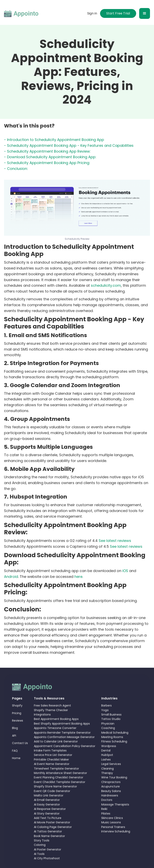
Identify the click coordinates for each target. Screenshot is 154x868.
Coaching (108, 740)
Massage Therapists (115, 817)
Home (16, 770)
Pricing (17, 725)
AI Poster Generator (48, 862)
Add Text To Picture (48, 830)
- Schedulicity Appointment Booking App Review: (47, 151)
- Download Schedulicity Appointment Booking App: (50, 157)
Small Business (111, 727)
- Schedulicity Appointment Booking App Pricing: (47, 163)
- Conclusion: (16, 169)
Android (11, 577)
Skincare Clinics (112, 830)
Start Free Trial (118, 13)
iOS (125, 571)
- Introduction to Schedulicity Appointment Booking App (54, 140)
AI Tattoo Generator (48, 844)
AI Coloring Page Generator (53, 839)
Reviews (18, 733)
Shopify (17, 718)
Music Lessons (111, 834)
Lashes (106, 772)
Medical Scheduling (115, 745)
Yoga (105, 722)
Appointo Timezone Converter (55, 740)
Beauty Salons (111, 803)
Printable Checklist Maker (51, 772)
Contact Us (20, 755)
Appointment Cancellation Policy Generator (65, 758)
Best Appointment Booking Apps (56, 731)
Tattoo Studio (111, 731)
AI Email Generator (47, 812)
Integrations (42, 727)
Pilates (106, 826)
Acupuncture (110, 799)
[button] (145, 13)
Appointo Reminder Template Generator (62, 745)
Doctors (107, 812)
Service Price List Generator (53, 767)
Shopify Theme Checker (51, 722)
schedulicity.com (106, 286)
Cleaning (107, 781)
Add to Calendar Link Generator (56, 754)
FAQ (15, 763)
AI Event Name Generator (52, 776)
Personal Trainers (113, 839)
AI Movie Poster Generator (52, 834)
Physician (108, 736)
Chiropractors (111, 794)
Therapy (107, 785)
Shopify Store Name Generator (55, 799)
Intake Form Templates (50, 763)
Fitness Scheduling (114, 754)
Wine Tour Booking (114, 789)
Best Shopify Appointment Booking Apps (62, 736)
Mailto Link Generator (49, 808)
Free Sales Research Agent (52, 718)
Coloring (40, 857)
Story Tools (42, 853)
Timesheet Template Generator (56, 781)
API (14, 748)
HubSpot (107, 767)
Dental (106, 763)
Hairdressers (110, 808)
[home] (21, 13)
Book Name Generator (49, 848)
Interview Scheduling (116, 844)
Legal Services (111, 776)
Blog (15, 740)
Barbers (106, 718)
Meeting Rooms (112, 749)
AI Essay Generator (47, 817)
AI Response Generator (50, 821)
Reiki (104, 821)
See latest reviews (115, 541)
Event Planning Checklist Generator (59, 789)
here (78, 577)
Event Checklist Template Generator (60, 794)
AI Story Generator (47, 826)
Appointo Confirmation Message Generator (64, 749)
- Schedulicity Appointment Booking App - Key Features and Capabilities (69, 146)
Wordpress (109, 758)
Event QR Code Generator (52, 803)
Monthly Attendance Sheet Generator (60, 785)
